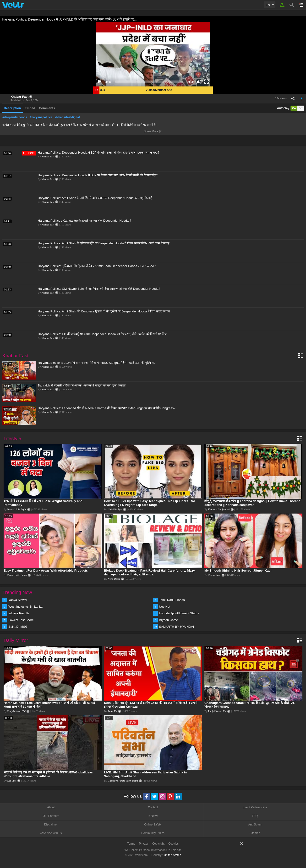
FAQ (255, 816)
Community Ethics (153, 833)
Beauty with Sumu (17, 575)
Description (12, 108)
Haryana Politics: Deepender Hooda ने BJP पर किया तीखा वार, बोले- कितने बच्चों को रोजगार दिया (98, 175)
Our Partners (51, 816)
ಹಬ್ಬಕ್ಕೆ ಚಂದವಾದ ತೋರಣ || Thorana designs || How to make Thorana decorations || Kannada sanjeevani (252, 503)
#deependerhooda (15, 117)
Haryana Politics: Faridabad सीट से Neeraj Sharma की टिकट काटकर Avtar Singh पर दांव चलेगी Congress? (107, 408)
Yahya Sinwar (18, 600)
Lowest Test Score (21, 620)
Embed (30, 108)
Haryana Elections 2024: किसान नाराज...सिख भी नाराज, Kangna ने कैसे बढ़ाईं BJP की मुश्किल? (97, 363)
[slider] (149, 82)
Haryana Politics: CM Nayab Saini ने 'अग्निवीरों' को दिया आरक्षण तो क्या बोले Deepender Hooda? (99, 289)
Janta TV (113, 711)
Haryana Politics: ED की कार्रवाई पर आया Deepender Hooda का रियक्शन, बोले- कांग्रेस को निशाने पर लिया (102, 334)
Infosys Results (19, 613)
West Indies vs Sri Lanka (25, 607)
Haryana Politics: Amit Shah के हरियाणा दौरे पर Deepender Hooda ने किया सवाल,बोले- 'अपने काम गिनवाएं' (104, 243)
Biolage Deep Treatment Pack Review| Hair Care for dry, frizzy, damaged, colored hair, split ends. (150, 572)
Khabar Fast (19, 97)
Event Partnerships (255, 807)
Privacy (144, 844)
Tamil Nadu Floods (172, 600)
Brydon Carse (168, 620)
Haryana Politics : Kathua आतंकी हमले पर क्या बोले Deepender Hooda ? (85, 221)
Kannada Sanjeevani (219, 509)
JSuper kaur (214, 575)
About (51, 807)
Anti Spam (255, 825)
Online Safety (153, 825)
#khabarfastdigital (68, 117)
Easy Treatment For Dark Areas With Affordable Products (46, 571)
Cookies (173, 844)
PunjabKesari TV (16, 711)
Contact (153, 807)
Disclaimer (51, 825)
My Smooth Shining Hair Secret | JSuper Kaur (238, 571)
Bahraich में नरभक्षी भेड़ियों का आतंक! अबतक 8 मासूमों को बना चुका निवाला (82, 385)
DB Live (12, 781)
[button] (153, 54)
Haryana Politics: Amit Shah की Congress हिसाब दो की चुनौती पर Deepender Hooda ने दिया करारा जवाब (104, 311)
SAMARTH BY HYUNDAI (176, 627)
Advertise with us (51, 833)
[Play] (99, 82)
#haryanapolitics (41, 117)
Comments (47, 108)
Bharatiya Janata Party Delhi (123, 781)
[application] (153, 54)
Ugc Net (165, 607)
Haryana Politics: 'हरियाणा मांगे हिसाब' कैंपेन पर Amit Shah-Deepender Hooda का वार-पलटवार (97, 266)
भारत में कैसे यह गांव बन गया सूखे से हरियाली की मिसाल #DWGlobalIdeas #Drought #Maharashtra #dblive (48, 774)
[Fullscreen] (207, 82)
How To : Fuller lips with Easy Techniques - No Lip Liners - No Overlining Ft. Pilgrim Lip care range (150, 503)
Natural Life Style (17, 509)
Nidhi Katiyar (115, 509)
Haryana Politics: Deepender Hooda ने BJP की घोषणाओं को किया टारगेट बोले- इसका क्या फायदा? (98, 153)
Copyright (158, 844)
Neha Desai (114, 579)
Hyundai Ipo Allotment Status (179, 613)
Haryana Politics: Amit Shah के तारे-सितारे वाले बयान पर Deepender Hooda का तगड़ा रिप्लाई (95, 198)
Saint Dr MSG (18, 627)
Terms (131, 844)
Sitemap (255, 833)
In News (153, 816)
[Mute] (199, 82)
